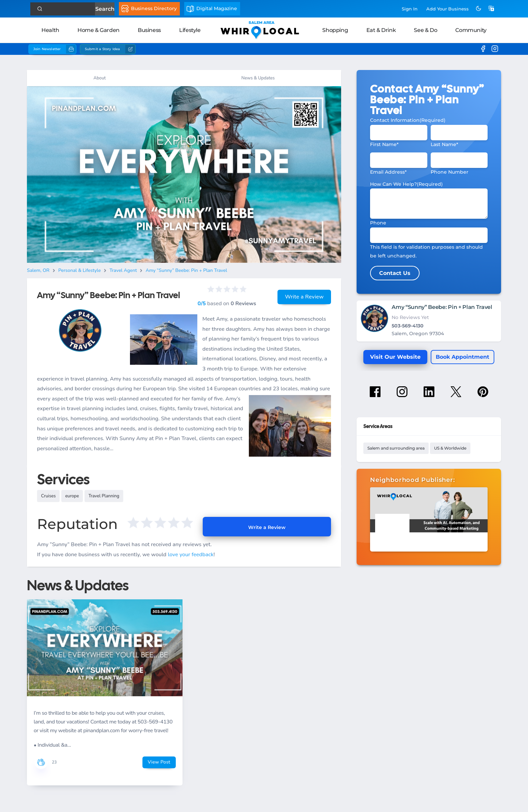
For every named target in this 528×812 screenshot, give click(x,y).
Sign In (410, 9)
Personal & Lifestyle (79, 270)
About (99, 78)
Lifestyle (190, 30)
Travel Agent (123, 270)
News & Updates (258, 78)
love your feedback (191, 555)
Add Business (448, 9)
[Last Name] (459, 133)
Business (149, 30)
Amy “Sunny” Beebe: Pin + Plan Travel (186, 270)
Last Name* (444, 144)
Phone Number (450, 172)
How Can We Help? (406, 184)
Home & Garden (98, 30)
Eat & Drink (381, 30)
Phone (378, 223)
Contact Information (408, 120)
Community (471, 30)
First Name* (384, 144)
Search (105, 9)
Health (50, 30)
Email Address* (388, 172)
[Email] (399, 160)
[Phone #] (459, 160)
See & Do (425, 30)
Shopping (335, 30)
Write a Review (304, 297)
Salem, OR (38, 270)
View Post (159, 762)
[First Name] (399, 133)
